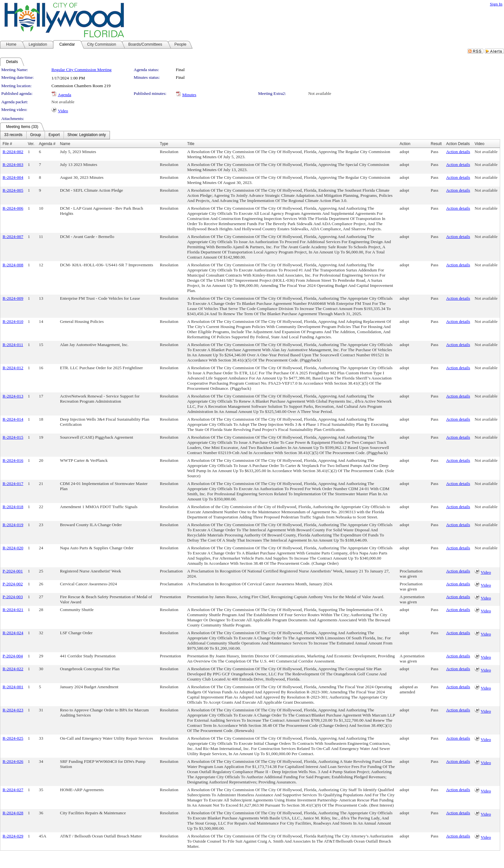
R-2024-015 (13, 437)
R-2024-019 (13, 525)
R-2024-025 (13, 738)
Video (63, 111)
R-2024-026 (13, 761)
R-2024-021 (13, 610)
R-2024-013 (13, 396)
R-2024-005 (13, 190)
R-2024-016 (13, 460)
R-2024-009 (13, 298)
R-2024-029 (13, 836)
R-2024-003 (13, 164)
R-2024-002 (13, 152)
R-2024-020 (13, 548)
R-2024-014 (13, 419)
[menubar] (55, 135)
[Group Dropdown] (36, 135)
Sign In (496, 4)
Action (405, 144)
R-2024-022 (13, 669)
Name (65, 144)
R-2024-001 (13, 687)
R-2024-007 (13, 237)
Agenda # (47, 144)
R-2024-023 (13, 710)
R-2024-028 (13, 813)
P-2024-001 (13, 571)
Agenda (64, 95)
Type (164, 144)
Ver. (31, 144)
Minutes (189, 95)
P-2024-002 (13, 584)
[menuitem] (13, 135)
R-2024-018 (13, 507)
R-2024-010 (13, 321)
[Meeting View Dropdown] (87, 135)
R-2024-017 (13, 484)
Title (191, 144)
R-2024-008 (13, 265)
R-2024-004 (13, 177)
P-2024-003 (13, 597)
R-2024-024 (13, 633)
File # (7, 144)
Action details (458, 152)
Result (436, 144)
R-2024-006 (13, 208)
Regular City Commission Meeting (81, 70)
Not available (320, 93)
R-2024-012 (13, 368)
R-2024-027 (13, 790)
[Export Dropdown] (54, 135)
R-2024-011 (13, 345)
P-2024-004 (13, 656)
